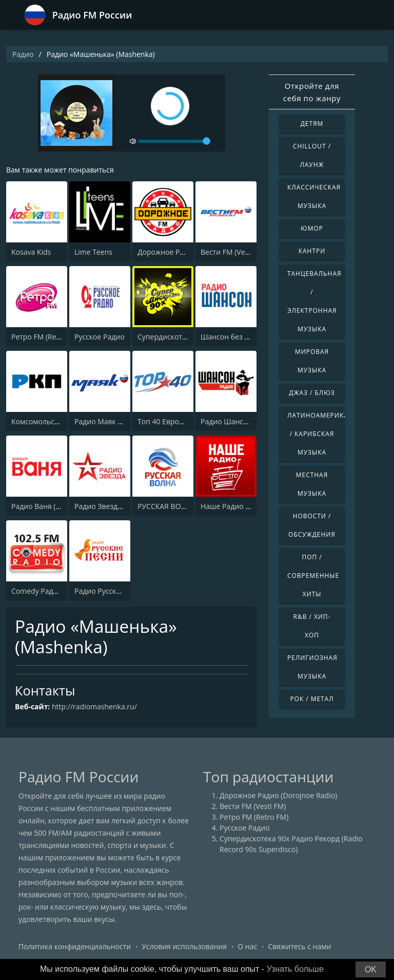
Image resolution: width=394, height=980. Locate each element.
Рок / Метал (312, 699)
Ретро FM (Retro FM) (46, 337)
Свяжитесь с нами (299, 946)
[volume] (174, 141)
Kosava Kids (31, 252)
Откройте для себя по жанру (312, 92)
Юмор (312, 228)
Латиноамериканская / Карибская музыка (316, 434)
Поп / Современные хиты (313, 576)
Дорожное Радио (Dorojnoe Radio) (278, 795)
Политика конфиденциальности (75, 946)
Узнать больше (295, 969)
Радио (23, 54)
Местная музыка (312, 484)
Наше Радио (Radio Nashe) (246, 506)
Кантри (312, 251)
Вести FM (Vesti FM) (234, 252)
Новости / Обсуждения (312, 525)
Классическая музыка (314, 196)
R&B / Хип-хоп (312, 626)
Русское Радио (100, 337)
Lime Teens (93, 252)
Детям (312, 124)
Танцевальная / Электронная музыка (314, 301)
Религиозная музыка (312, 667)
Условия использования (184, 946)
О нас (247, 946)
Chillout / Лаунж (312, 155)
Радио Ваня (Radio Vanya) (55, 506)
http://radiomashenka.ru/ (94, 706)
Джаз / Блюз (312, 393)
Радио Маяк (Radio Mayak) (120, 421)
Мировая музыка (312, 361)
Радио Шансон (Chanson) (244, 421)
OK (371, 969)
